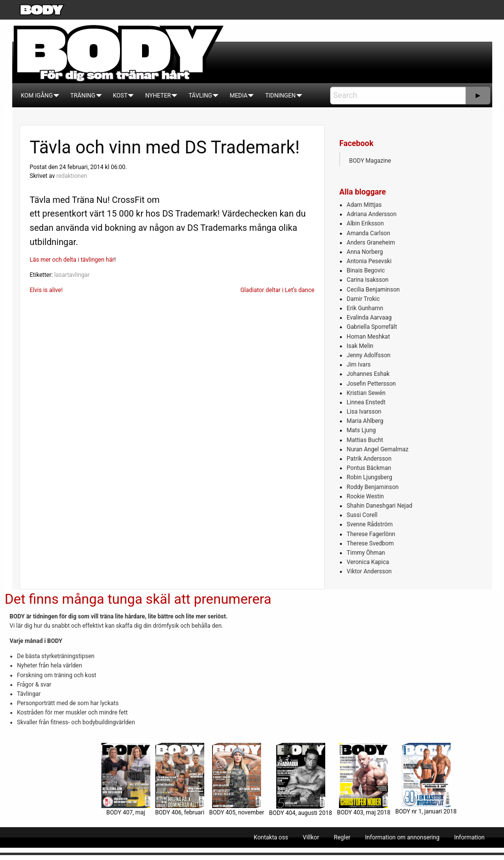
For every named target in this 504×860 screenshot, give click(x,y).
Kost (120, 96)
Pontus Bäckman (369, 468)
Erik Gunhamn (365, 308)
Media (239, 96)
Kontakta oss (271, 837)
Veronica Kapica (368, 562)
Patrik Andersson (369, 459)
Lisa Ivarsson (364, 412)
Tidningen (280, 96)
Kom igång (37, 96)
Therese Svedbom (370, 543)
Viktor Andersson (369, 571)
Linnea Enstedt (366, 402)
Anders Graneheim (371, 243)
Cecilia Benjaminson (373, 290)
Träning (83, 96)
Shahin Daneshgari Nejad (380, 506)
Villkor (311, 837)
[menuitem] (37, 96)
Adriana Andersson (372, 214)
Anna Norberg (365, 252)
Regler (342, 837)
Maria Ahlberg (365, 421)
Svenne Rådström (370, 524)
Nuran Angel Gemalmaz (378, 449)
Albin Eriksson (365, 223)
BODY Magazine (370, 161)
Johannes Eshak (368, 374)
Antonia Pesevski (369, 261)
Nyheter (158, 96)
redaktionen (72, 176)
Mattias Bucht (365, 440)
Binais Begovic (366, 270)
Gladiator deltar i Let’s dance (277, 290)
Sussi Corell (362, 515)
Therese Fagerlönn (371, 534)
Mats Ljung (361, 430)
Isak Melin (360, 346)
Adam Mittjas (364, 205)
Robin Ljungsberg (370, 477)
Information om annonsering (402, 837)
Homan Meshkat (368, 337)
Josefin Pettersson (371, 384)
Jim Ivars (359, 365)
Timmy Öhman (366, 553)
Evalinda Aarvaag (369, 318)
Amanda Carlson (369, 233)
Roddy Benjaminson (373, 487)
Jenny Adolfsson (369, 355)
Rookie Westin (365, 496)
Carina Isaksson (368, 280)
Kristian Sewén (366, 393)
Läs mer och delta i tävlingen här (72, 260)
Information (469, 837)
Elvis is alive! (46, 290)
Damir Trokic (363, 299)
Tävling (200, 96)
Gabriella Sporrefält (372, 327)
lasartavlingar (72, 275)
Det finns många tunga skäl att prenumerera (138, 599)
